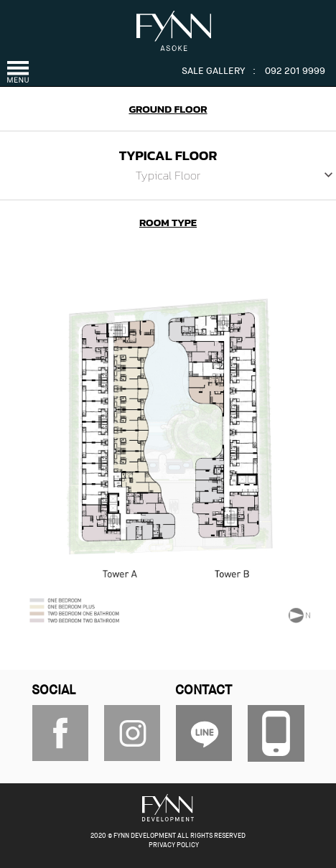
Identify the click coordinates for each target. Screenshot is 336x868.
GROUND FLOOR (168, 109)
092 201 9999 (295, 71)
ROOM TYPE (168, 222)
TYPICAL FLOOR (168, 155)
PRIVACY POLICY (174, 845)
